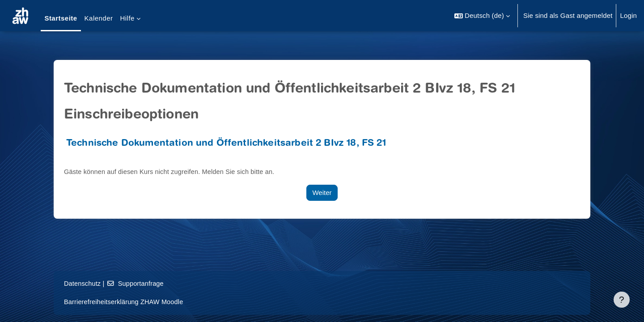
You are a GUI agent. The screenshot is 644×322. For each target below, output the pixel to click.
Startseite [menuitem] (61, 18)
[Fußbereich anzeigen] (622, 300)
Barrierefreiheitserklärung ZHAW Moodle (126, 302)
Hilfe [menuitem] (127, 18)
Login (628, 15)
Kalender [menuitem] (99, 18)
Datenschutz (83, 283)
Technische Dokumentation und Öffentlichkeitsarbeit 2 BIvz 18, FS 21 (226, 144)
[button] (482, 16)
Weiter (322, 193)
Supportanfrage (137, 283)
